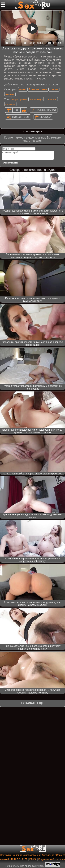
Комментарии (46, 110)
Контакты (6, 855)
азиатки (10, 94)
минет (23, 89)
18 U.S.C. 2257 (19, 859)
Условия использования (26, 855)
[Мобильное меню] (3, 5)
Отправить (10, 163)
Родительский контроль (52, 859)
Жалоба (46, 117)
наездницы (36, 99)
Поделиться (21, 117)
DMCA (33, 859)
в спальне (51, 99)
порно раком (20, 99)
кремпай (10, 104)
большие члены (38, 89)
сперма (54, 89)
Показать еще (32, 703)
